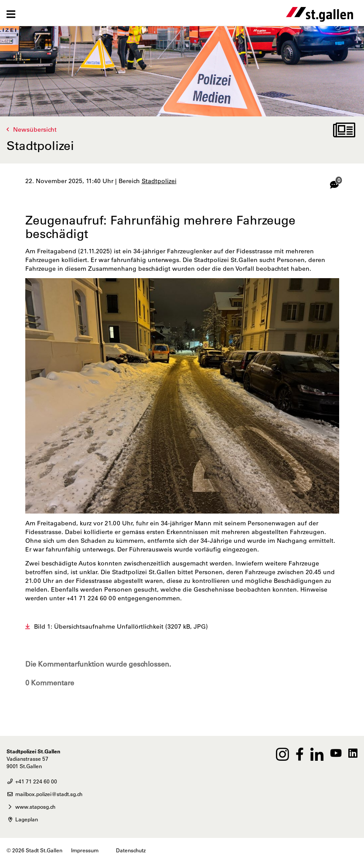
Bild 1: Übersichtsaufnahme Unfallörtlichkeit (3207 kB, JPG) (121, 626)
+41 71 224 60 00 (32, 781)
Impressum (85, 850)
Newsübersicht (35, 129)
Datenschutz (131, 850)
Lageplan (22, 819)
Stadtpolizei (159, 181)
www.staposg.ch (31, 807)
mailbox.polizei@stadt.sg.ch (44, 794)
